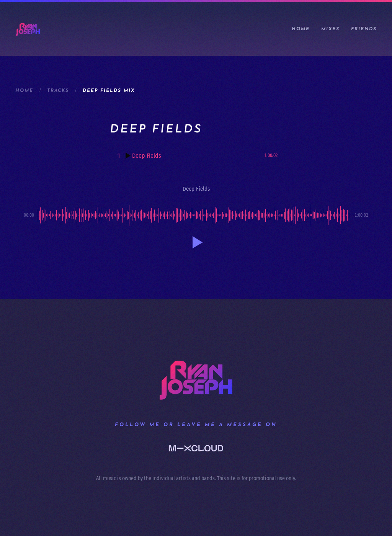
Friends (364, 29)
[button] (196, 242)
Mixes (330, 29)
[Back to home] (28, 29)
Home (301, 29)
